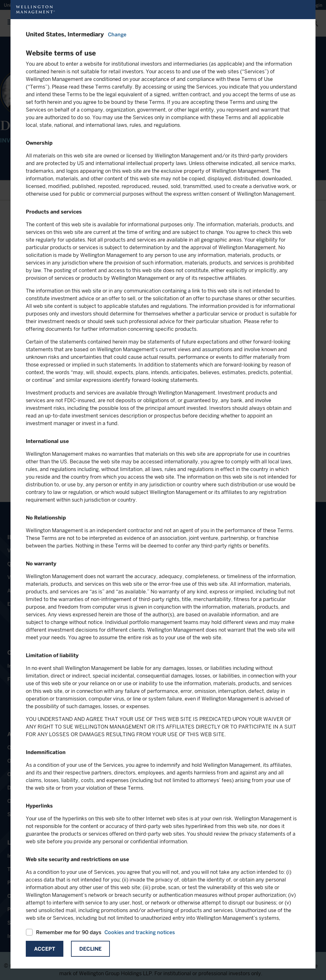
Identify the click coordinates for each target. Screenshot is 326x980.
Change (117, 35)
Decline (90, 949)
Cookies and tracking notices (140, 932)
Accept (45, 949)
